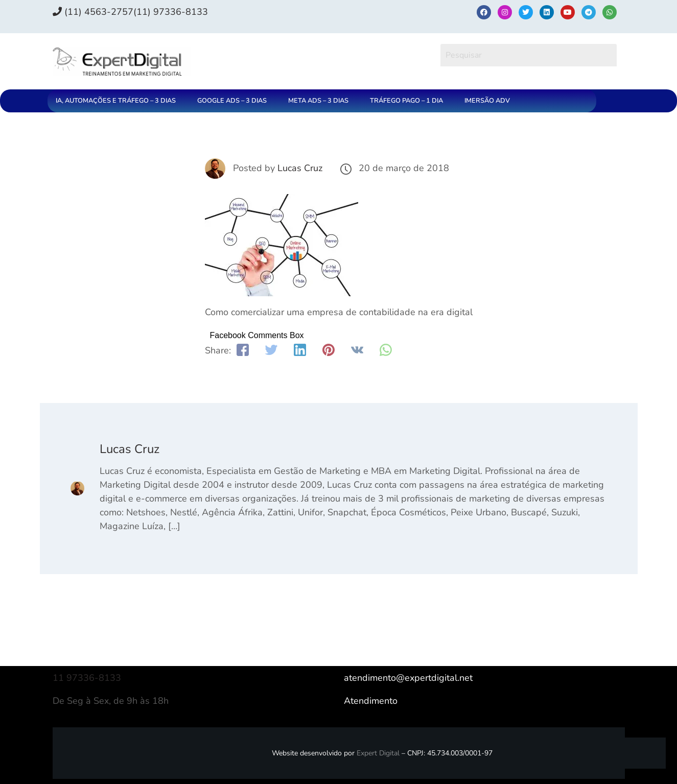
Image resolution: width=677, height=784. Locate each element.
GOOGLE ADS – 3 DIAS (232, 101)
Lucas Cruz (300, 168)
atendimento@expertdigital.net (408, 678)
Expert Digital (378, 753)
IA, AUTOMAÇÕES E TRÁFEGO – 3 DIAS (116, 101)
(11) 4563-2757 (93, 12)
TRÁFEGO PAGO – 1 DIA (406, 101)
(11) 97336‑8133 (171, 12)
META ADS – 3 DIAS (318, 101)
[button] (118, 101)
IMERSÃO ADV (487, 101)
